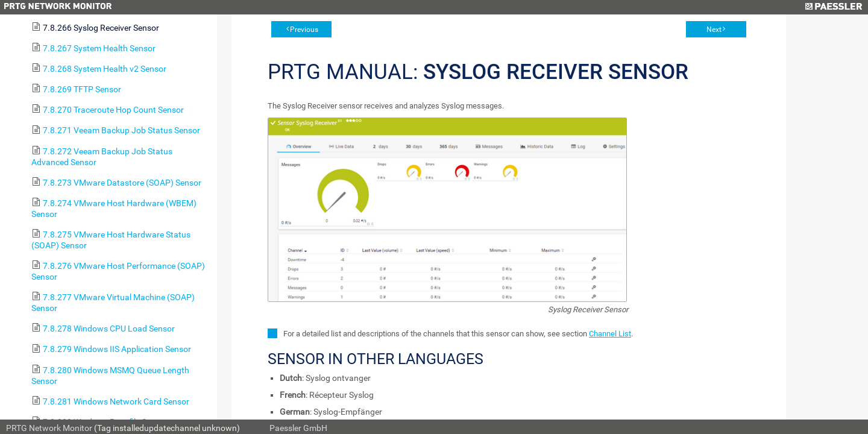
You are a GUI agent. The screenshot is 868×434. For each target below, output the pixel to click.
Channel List (610, 334)
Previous (304, 30)
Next (714, 30)
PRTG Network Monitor (49, 428)
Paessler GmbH (298, 428)
